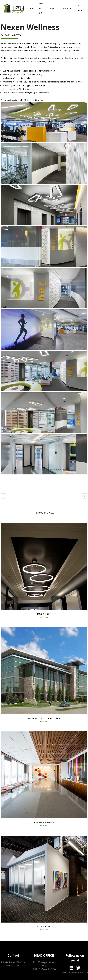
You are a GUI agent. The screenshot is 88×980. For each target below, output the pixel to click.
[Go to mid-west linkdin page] (71, 968)
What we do (42, 8)
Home (32, 8)
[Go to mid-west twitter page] (78, 968)
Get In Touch (79, 8)
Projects (66, 8)
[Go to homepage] (14, 8)
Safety (53, 8)
